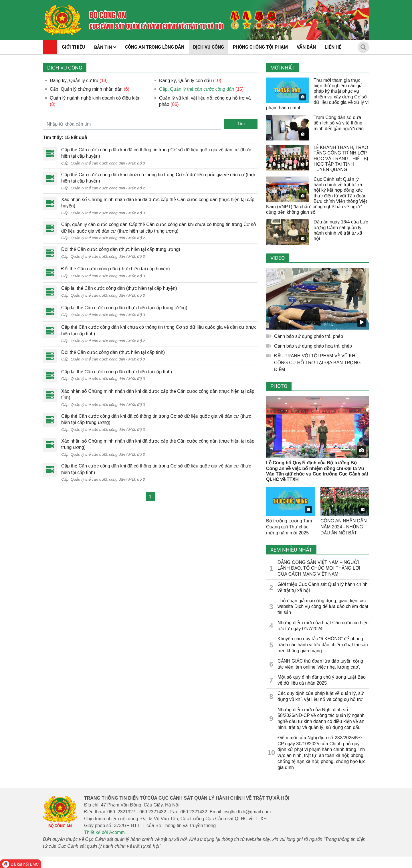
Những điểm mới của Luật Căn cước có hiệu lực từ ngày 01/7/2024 (323, 626)
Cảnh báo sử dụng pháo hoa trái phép (313, 346)
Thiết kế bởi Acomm (104, 832)
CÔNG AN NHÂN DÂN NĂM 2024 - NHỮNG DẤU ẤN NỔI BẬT (344, 527)
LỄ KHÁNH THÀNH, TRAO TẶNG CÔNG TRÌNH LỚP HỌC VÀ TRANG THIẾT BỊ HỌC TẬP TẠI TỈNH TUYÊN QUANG (341, 158)
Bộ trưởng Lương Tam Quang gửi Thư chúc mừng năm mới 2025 (289, 527)
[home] (62, 20)
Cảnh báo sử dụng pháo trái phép (309, 336)
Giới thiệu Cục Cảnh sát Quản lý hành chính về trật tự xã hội (323, 587)
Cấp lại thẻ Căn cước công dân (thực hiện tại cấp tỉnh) (117, 372)
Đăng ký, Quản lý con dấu (185, 81)
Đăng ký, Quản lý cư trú (74, 81)
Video (278, 258)
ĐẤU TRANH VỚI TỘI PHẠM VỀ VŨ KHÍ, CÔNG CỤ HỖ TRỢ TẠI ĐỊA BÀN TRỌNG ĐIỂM (317, 363)
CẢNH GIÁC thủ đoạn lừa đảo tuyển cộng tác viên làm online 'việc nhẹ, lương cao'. (320, 664)
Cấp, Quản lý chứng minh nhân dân (86, 89)
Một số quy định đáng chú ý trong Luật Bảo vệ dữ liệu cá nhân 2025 (322, 680)
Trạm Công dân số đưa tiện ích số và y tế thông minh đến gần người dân (339, 123)
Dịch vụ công (65, 68)
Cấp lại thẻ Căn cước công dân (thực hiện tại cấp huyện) (119, 288)
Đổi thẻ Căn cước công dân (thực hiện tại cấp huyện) (116, 269)
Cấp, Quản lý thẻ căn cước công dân (197, 89)
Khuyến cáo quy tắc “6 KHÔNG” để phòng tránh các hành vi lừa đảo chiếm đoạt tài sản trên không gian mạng (323, 645)
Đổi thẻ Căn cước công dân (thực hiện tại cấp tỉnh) (113, 352)
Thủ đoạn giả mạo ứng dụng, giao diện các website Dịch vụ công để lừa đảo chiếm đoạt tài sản (323, 607)
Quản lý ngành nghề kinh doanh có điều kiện (95, 98)
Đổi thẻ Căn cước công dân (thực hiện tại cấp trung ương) (121, 249)
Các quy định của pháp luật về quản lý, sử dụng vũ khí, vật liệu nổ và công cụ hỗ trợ (321, 696)
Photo (279, 386)
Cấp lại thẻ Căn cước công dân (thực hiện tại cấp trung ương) (124, 308)
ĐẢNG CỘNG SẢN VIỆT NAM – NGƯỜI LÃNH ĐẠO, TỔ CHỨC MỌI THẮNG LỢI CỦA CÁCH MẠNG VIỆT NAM (319, 568)
